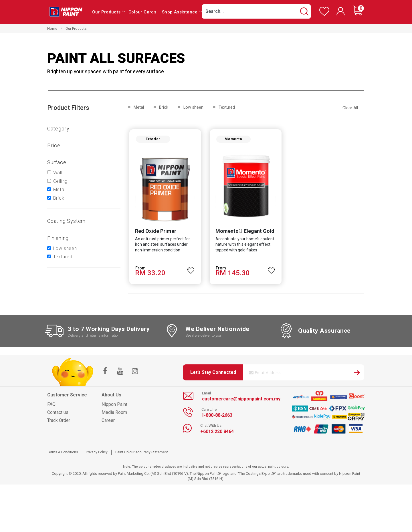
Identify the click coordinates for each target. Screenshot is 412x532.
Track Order (59, 421)
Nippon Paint (114, 405)
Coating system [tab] (66, 221)
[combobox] (256, 11)
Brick (59, 198)
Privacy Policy (97, 453)
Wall (58, 173)
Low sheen (65, 248)
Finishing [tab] (58, 238)
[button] (191, 269)
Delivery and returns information (94, 337)
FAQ (51, 405)
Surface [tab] (57, 162)
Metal (59, 189)
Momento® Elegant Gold (245, 232)
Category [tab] (58, 129)
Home (52, 28)
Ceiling (61, 181)
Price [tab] (54, 145)
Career (108, 421)
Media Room (114, 413)
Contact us (58, 413)
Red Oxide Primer (154, 232)
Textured (63, 257)
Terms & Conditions (63, 453)
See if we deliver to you (203, 337)
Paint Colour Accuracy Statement (142, 453)
